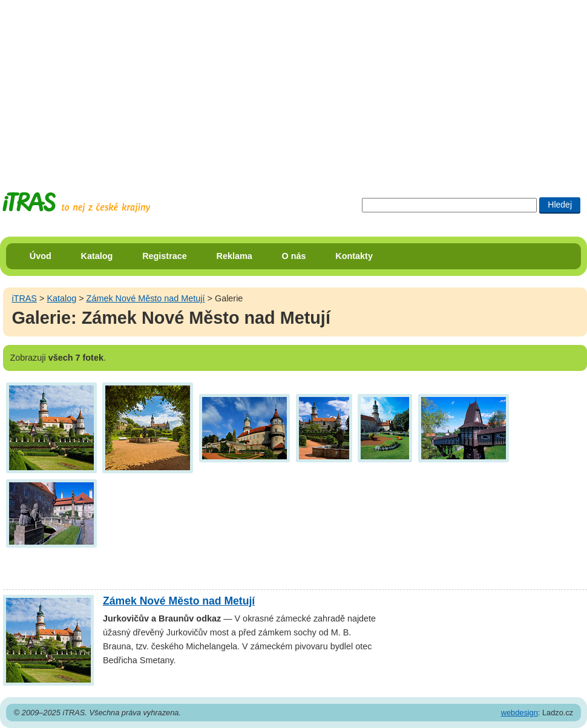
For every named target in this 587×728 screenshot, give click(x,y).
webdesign (520, 713)
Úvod (41, 256)
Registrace (165, 256)
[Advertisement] (161, 85)
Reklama (234, 256)
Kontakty (354, 256)
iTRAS (24, 298)
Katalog (97, 256)
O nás (294, 256)
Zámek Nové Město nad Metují (146, 298)
